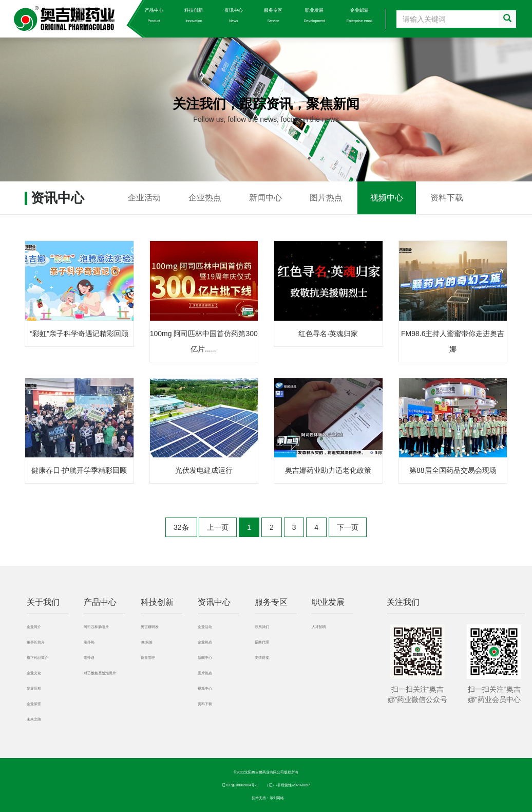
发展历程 (34, 688)
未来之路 (34, 719)
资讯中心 (234, 15)
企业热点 (205, 198)
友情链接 (262, 658)
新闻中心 (265, 198)
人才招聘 (319, 627)
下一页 (348, 527)
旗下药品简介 (37, 658)
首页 (79, 15)
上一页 (218, 527)
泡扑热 (89, 642)
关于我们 (115, 15)
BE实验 (147, 642)
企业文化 (34, 673)
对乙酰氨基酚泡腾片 (100, 673)
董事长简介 (36, 642)
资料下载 (447, 198)
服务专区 (273, 15)
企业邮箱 (360, 15)
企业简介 (34, 627)
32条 (181, 527)
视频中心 (387, 198)
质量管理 (148, 658)
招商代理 (262, 642)
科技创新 (194, 15)
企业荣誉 (34, 704)
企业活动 (144, 198)
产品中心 (154, 15)
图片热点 (326, 198)
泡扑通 (89, 658)
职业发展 (315, 15)
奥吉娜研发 (150, 627)
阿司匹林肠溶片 (96, 627)
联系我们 (262, 627)
